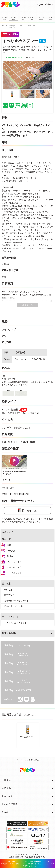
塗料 (9, 545)
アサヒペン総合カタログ (15, 623)
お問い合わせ (32, 19)
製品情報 (14, 19)
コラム (50, 19)
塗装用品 (11, 551)
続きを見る (28, 305)
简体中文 (49, 4)
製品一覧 (6, 539)
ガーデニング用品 (15, 573)
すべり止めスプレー (28, 731)
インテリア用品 (14, 562)
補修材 (10, 556)
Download (27, 511)
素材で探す (9, 595)
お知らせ (41, 19)
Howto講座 (23, 19)
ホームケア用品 (14, 567)
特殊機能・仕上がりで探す (16, 601)
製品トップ (7, 532)
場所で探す (9, 590)
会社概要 (5, 19)
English (40, 4)
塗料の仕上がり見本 (13, 606)
